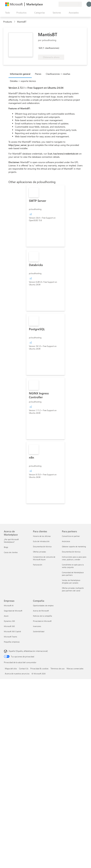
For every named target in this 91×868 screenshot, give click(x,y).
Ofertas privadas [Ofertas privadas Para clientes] (39, 552)
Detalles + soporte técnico (23, 81)
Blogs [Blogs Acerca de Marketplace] (6, 547)
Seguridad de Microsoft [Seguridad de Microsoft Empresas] (13, 611)
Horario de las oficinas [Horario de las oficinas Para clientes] (42, 536)
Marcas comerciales (75, 668)
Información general (20, 74)
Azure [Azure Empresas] (6, 616)
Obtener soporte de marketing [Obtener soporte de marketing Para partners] (74, 546)
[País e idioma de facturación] (70, 4)
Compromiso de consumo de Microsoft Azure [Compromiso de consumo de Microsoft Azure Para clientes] (44, 558)
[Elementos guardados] (52, 4)
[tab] (21, 74)
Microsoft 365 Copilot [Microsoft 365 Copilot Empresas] (12, 631)
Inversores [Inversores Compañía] (37, 626)
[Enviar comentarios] (44, 4)
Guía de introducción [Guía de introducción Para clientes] (41, 541)
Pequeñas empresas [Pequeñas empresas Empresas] (12, 642)
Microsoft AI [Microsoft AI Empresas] (9, 605)
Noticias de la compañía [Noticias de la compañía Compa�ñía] (42, 616)
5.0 (40, 48)
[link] (45, 216)
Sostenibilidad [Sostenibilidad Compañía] (39, 631)
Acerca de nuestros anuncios (17, 673)
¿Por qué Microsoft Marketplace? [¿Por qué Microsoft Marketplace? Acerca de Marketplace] (11, 541)
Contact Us (24, 668)
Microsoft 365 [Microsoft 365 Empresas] (9, 626)
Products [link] (8, 22)
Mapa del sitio (11, 668)
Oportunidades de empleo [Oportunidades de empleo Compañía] (43, 605)
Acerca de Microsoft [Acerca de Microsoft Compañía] (41, 611)
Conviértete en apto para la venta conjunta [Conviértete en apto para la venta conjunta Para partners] (73, 566)
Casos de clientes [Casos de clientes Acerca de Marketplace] (11, 552)
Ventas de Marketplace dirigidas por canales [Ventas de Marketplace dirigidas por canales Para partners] (71, 582)
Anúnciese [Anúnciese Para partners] (66, 541)
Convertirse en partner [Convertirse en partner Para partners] (71, 536)
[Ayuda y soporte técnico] (48, 4)
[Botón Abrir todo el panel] (7, 13)
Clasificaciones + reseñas (58, 74)
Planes (38, 74)
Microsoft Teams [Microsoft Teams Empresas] (10, 637)
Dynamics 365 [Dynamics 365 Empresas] (9, 621)
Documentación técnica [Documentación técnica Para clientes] (42, 546)
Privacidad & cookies (39, 668)
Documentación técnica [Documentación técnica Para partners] (71, 552)
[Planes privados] (56, 4)
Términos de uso (58, 668)
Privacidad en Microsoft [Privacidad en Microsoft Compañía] (42, 621)
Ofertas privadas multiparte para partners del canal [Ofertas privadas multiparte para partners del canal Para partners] (73, 589)
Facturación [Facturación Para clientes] (38, 565)
